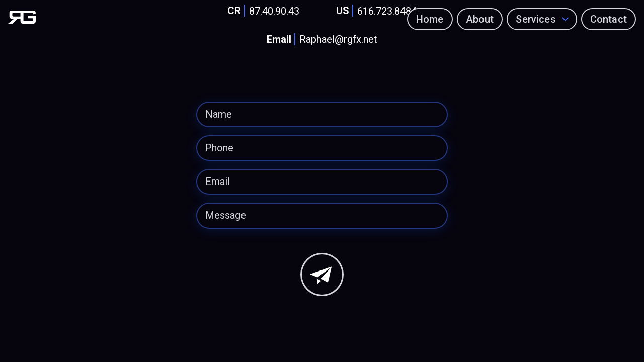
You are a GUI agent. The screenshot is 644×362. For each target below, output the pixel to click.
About (480, 19)
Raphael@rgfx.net (320, 39)
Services (536, 19)
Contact (609, 19)
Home (430, 19)
